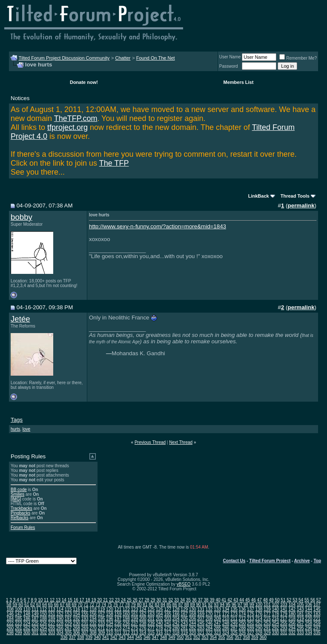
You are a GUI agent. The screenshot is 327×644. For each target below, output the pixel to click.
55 (307, 600)
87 (181, 605)
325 (234, 633)
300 (27, 633)
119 (102, 609)
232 (93, 623)
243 (184, 623)
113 (52, 609)
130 (193, 609)
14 (64, 600)
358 (246, 637)
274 (126, 628)
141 (284, 609)
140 (275, 609)
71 (86, 605)
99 (252, 605)
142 (292, 609)
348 (164, 637)
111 (35, 609)
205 (184, 619)
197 (118, 619)
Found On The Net (156, 58)
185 (19, 619)
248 (226, 623)
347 (155, 637)
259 (317, 623)
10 (40, 600)
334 (308, 633)
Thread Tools (295, 196)
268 (76, 628)
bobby (22, 217)
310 (110, 633)
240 (159, 623)
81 (145, 605)
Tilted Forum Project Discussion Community (64, 58)
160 (126, 614)
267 (68, 628)
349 (172, 637)
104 (292, 605)
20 (99, 600)
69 (74, 605)
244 (193, 623)
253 (267, 623)
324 (226, 633)
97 (240, 605)
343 (122, 637)
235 (118, 623)
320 (193, 633)
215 (267, 619)
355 (222, 637)
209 (217, 619)
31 (165, 600)
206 (193, 619)
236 (126, 623)
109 (19, 609)
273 (118, 628)
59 (15, 605)
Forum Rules (23, 528)
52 (289, 600)
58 (9, 605)
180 (292, 614)
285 (217, 628)
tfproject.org (67, 127)
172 (226, 614)
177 (267, 614)
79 (133, 605)
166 (176, 614)
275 (135, 628)
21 (105, 600)
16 (76, 600)
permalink (301, 206)
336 (64, 637)
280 (176, 628)
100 (259, 605)
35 (188, 600)
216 (275, 619)
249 (234, 623)
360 (263, 637)
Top (317, 561)
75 (110, 605)
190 (60, 619)
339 (89, 637)
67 (62, 605)
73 (98, 605)
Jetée (20, 319)
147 (19, 614)
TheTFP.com (76, 118)
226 (43, 623)
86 (175, 605)
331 (284, 633)
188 (43, 619)
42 (230, 600)
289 (251, 628)
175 (251, 614)
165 (168, 614)
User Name (230, 57)
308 (93, 633)
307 (85, 633)
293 (284, 628)
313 (135, 633)
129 (184, 609)
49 (271, 600)
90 (198, 605)
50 (277, 600)
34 (182, 600)
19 (93, 600)
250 (242, 623)
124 (143, 609)
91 (204, 605)
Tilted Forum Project (270, 561)
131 (201, 609)
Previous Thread (150, 442)
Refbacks (20, 518)
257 (300, 623)
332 (292, 633)
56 (313, 600)
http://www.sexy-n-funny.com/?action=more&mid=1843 (158, 226)
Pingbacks (20, 513)
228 (60, 623)
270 (93, 628)
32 (171, 600)
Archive (302, 561)
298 (10, 633)
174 (242, 614)
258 (308, 623)
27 (141, 600)
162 (143, 614)
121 (118, 609)
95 (228, 605)
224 (27, 623)
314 (143, 633)
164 (159, 614)
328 (259, 633)
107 (317, 605)
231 (85, 623)
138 (259, 609)
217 (284, 619)
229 (68, 623)
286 (226, 628)
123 (135, 609)
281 (184, 628)
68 (68, 605)
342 (114, 637)
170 (209, 614)
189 (52, 619)
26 (135, 600)
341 (105, 637)
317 (168, 633)
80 (139, 605)
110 (27, 609)
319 (184, 633)
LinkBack (259, 196)
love (26, 429)
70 (80, 605)
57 (319, 600)
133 (217, 609)
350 (180, 637)
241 (168, 623)
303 (52, 633)
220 (308, 619)
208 (209, 619)
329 (267, 633)
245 (201, 623)
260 (10, 628)
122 (126, 609)
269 (85, 628)
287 (234, 628)
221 (317, 619)
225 (35, 623)
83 (157, 605)
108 (10, 609)
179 (284, 614)
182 (308, 614)
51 (283, 600)
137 (251, 609)
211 (234, 619)
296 (308, 628)
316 (159, 633)
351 (188, 637)
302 (43, 633)
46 (254, 600)
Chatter (123, 58)
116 (76, 609)
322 (209, 633)
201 (151, 619)
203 (168, 619)
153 (68, 614)
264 (43, 628)
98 (246, 605)
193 (85, 619)
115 (68, 609)
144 (308, 609)
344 (131, 637)
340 (97, 637)
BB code (19, 490)
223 (19, 623)
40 (218, 600)
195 (102, 619)
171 (217, 614)
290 (259, 628)
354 (213, 637)
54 (301, 600)
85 (169, 605)
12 (52, 600)
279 (168, 628)
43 (236, 600)
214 (259, 619)
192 (76, 619)
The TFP (114, 163)
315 (151, 633)
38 (206, 600)
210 (226, 619)
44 (242, 600)
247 (217, 623)
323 (217, 633)
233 (102, 623)
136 (242, 609)
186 (27, 619)
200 (143, 619)
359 (255, 637)
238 (143, 623)
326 (242, 633)
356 (230, 637)
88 (187, 605)
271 (102, 628)
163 (151, 614)
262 (27, 628)
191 (68, 619)
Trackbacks (22, 508)
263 (35, 628)
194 (93, 619)
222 (10, 623)
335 (317, 633)
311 (118, 633)
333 (300, 633)
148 (27, 614)
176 (259, 614)
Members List (238, 82)
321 (201, 633)
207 (201, 619)
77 (122, 605)
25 (129, 600)
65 (50, 605)
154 (76, 614)
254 (275, 623)
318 (176, 633)
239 (151, 623)
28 (147, 600)
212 (242, 619)
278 (159, 628)
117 (85, 609)
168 (193, 614)
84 (163, 605)
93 (216, 605)
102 (275, 605)
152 (60, 614)
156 (93, 614)
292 (275, 628)
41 (224, 600)
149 (35, 614)
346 (147, 637)
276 (143, 628)
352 (197, 637)
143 (300, 609)
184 (10, 619)
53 (295, 600)
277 (151, 628)
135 (234, 609)
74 (104, 605)
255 (284, 623)
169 (201, 614)
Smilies (17, 494)
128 (176, 609)
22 (111, 600)
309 (102, 633)
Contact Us (234, 561)
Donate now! (84, 82)
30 (159, 600)
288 (242, 628)
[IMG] (16, 499)
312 (126, 633)
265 (52, 628)
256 (292, 623)
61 (27, 605)
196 (110, 619)
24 (123, 600)
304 (60, 633)
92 (210, 605)
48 (265, 600)
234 (110, 623)
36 (194, 600)
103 (284, 605)
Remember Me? (298, 58)
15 (70, 600)
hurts (15, 429)
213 (251, 619)
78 (128, 605)
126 (159, 609)
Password (229, 66)
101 (267, 605)
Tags (17, 420)
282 (193, 628)
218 (292, 619)
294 (292, 628)
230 (76, 623)
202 (159, 619)
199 (135, 619)
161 (135, 614)
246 (209, 623)
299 (19, 633)
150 (43, 614)
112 (43, 609)
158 (110, 614)
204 (176, 619)
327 (251, 633)
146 (10, 614)
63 (39, 605)
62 (33, 605)
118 (93, 609)
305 (68, 633)
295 (300, 628)
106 (308, 605)
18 (87, 600)
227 (52, 623)
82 (151, 605)
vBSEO (184, 584)
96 (234, 605)
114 (60, 609)
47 (260, 600)
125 (151, 609)
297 (317, 628)
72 (92, 605)
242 (176, 623)
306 (76, 633)
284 (209, 628)
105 (300, 605)
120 (110, 609)
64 (44, 605)
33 (176, 600)
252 (259, 623)
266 (60, 628)
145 (317, 609)
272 (110, 628)
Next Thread (181, 442)
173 (234, 614)
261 (19, 628)
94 (222, 605)
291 (267, 628)
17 (82, 600)
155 (85, 614)
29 (153, 600)
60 (21, 605)
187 (35, 619)
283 (201, 628)
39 (212, 600)
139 (267, 609)
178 (275, 614)
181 (300, 614)
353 (205, 637)
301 (35, 633)
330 (275, 633)
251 (251, 623)
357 (238, 637)
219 (300, 619)
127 (168, 609)
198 (126, 619)
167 (184, 614)
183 (317, 614)
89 (193, 605)
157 (102, 614)
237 (135, 623)
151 (52, 614)
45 (248, 600)
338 (81, 637)
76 (116, 605)
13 (58, 600)
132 (209, 609)
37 (200, 600)
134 (226, 609)
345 (139, 637)
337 (73, 637)
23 (117, 600)
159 (118, 614)
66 (56, 605)
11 (46, 600)
